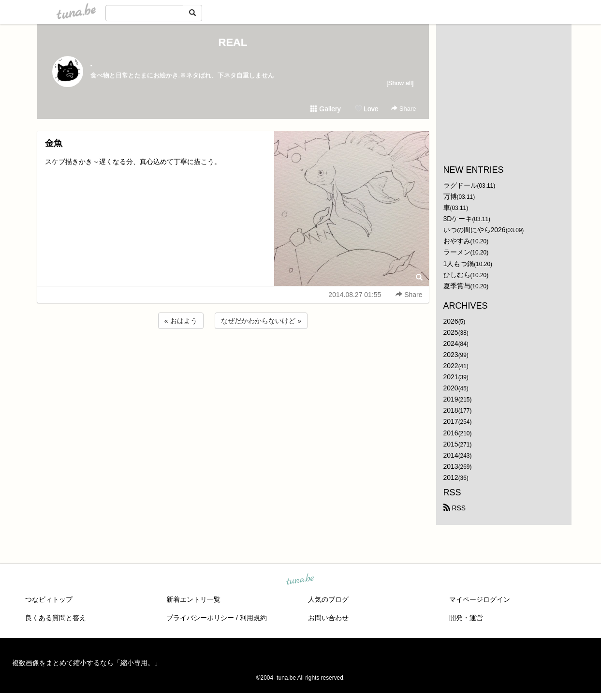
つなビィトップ (49, 599)
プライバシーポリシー (200, 618)
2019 (451, 399)
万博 (450, 196)
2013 (451, 466)
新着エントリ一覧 (193, 599)
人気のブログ (328, 599)
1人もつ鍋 (459, 264)
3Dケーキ (458, 219)
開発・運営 (466, 618)
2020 (451, 388)
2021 (451, 377)
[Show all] (400, 83)
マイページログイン (480, 599)
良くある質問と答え (56, 618)
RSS (455, 508)
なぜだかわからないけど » (261, 321)
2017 (451, 421)
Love (366, 109)
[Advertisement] (233, 357)
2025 (451, 332)
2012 (451, 477)
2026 (451, 321)
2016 (451, 433)
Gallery (325, 109)
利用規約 (253, 618)
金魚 (54, 143)
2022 (451, 366)
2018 (451, 410)
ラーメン (457, 252)
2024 (451, 343)
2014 (451, 455)
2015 (451, 444)
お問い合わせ (328, 618)
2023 (451, 355)
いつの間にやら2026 (475, 230)
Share (403, 109)
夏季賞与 (457, 286)
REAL (233, 42)
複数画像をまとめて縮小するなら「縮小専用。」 (87, 663)
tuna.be (300, 580)
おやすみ (457, 241)
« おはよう (181, 321)
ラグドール (460, 185)
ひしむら (457, 275)
